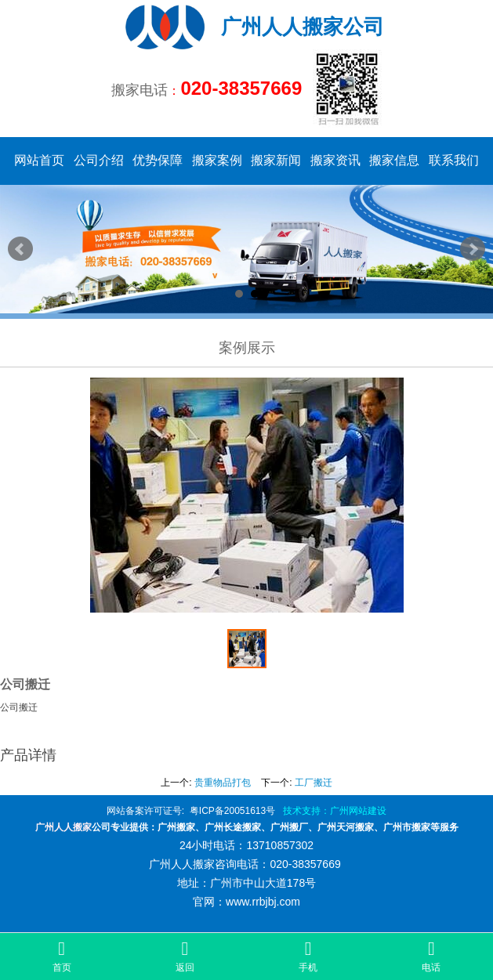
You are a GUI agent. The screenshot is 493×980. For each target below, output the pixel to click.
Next (473, 249)
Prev (20, 249)
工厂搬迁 (314, 783)
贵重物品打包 (223, 783)
